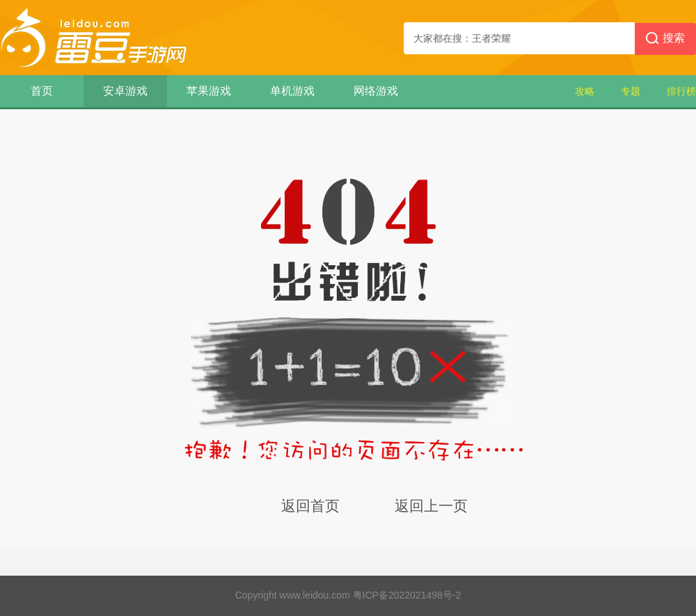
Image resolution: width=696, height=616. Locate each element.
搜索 (665, 39)
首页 (42, 91)
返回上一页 (431, 506)
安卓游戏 (125, 91)
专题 (631, 91)
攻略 (585, 91)
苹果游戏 (209, 91)
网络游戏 (376, 91)
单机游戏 (292, 91)
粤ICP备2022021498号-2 (407, 595)
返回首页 (310, 506)
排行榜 (681, 91)
